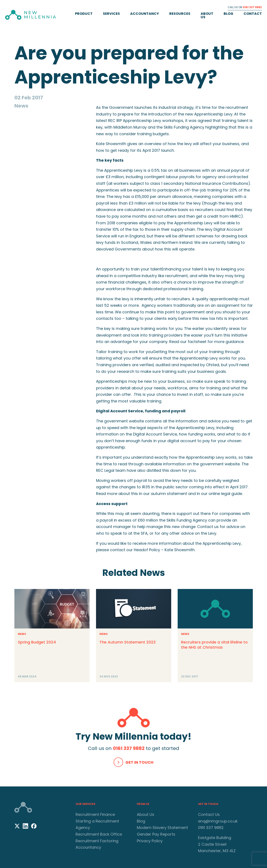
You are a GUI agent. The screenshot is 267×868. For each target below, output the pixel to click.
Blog (228, 14)
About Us (207, 15)
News (22, 634)
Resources (180, 14)
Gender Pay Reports (156, 834)
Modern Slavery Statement (162, 828)
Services (111, 14)
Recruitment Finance (95, 814)
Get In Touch (139, 762)
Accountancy (145, 14)
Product (84, 14)
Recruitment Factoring (97, 841)
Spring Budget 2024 (37, 642)
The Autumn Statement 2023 (127, 642)
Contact (253, 14)
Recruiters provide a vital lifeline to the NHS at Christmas (214, 645)
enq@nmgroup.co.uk (218, 821)
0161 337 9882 (252, 7)
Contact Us (209, 814)
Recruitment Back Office (99, 834)
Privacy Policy (150, 841)
